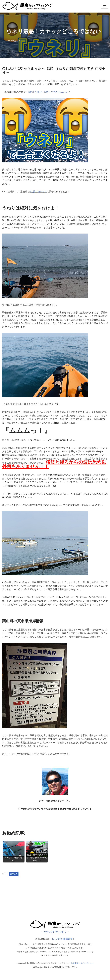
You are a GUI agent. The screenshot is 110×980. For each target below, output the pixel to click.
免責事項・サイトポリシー (82, 969)
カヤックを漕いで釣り (55, 937)
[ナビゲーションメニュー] (104, 6)
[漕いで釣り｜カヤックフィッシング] (55, 933)
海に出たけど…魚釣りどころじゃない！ (49, 92)
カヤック (14, 879)
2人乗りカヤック (38, 192)
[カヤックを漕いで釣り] (27, 6)
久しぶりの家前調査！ (63, 944)
